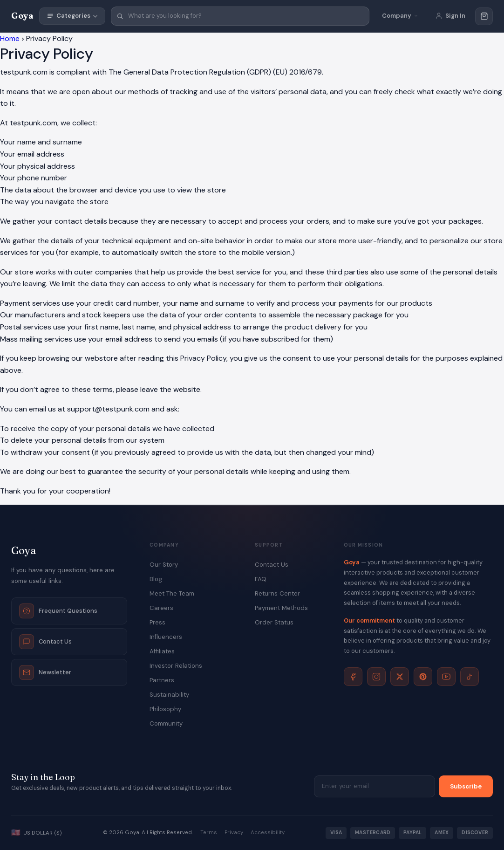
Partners (162, 680)
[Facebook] (353, 677)
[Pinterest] (423, 677)
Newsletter (45, 672)
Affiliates (162, 651)
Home (10, 38)
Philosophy (165, 709)
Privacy (234, 833)
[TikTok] (470, 677)
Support (269, 545)
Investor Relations (176, 666)
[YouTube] (446, 677)
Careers (161, 608)
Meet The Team (172, 593)
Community (166, 723)
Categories (72, 16)
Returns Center (277, 593)
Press (157, 622)
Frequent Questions (58, 611)
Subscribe (466, 786)
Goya (22, 16)
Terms (209, 833)
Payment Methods (281, 608)
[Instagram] (376, 677)
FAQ (261, 579)
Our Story (164, 565)
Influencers (166, 637)
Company (164, 545)
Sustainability (169, 695)
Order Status (274, 622)
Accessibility (268, 833)
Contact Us (45, 642)
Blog (156, 579)
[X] (400, 677)
